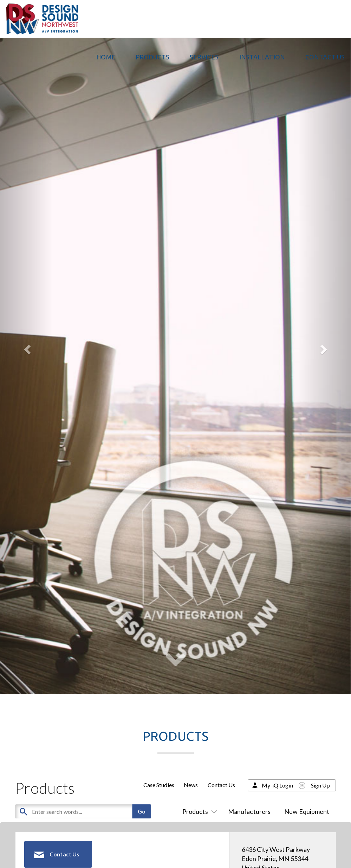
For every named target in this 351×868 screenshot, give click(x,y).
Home (106, 57)
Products (198, 811)
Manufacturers (249, 811)
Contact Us (325, 57)
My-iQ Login (277, 785)
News (191, 785)
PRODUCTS (152, 57)
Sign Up (320, 785)
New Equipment (307, 811)
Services (204, 57)
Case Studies (159, 785)
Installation (262, 57)
